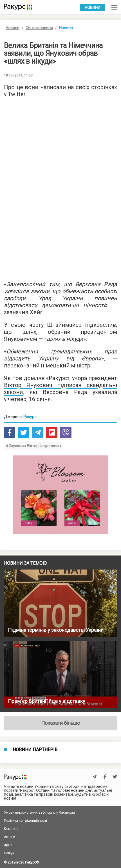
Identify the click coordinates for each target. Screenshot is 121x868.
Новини (92, 8)
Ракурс (30, 417)
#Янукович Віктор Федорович (33, 446)
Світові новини (39, 28)
